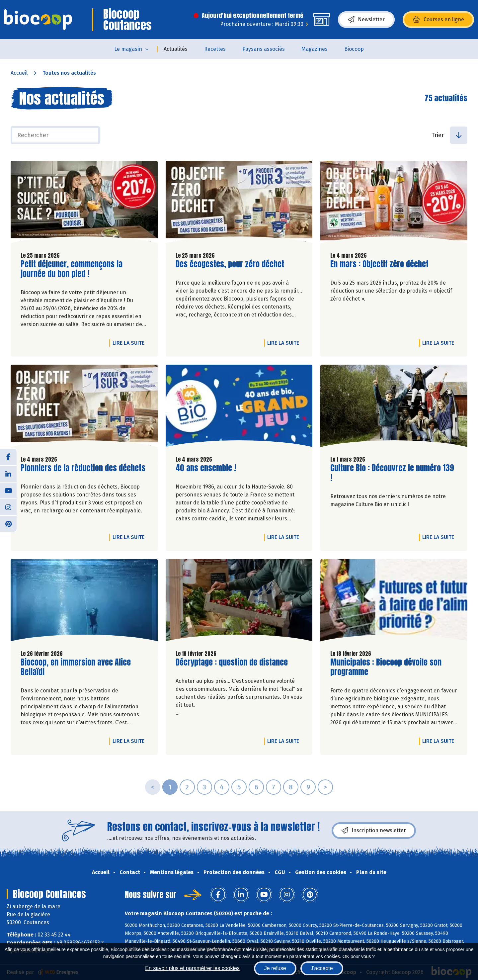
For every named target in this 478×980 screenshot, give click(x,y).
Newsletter (366, 20)
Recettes (215, 49)
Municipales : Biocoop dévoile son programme (386, 667)
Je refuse (275, 968)
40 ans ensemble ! (206, 468)
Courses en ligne (438, 20)
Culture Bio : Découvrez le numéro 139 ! (392, 473)
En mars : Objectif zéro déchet (379, 264)
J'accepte (322, 968)
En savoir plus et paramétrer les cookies (192, 968)
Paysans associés (264, 49)
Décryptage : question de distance (232, 662)
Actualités (176, 49)
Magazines (315, 49)
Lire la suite (130, 343)
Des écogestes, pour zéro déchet (230, 264)
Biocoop (354, 49)
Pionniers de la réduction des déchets (83, 468)
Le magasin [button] (128, 49)
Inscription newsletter (374, 831)
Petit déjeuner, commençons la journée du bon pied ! (72, 269)
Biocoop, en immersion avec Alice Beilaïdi (76, 667)
